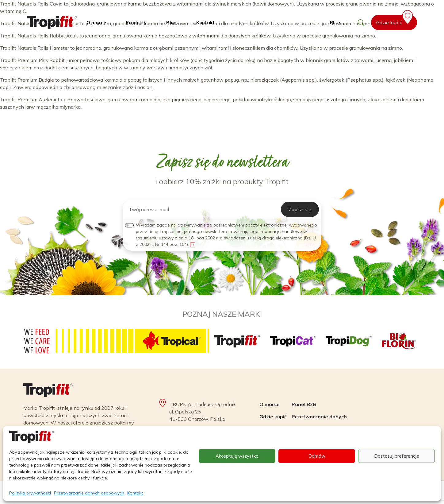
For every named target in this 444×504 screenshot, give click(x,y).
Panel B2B (304, 404)
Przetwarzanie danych (319, 417)
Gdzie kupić (396, 20)
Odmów (317, 456)
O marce (96, 23)
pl (333, 23)
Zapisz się (300, 209)
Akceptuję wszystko (237, 456)
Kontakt (135, 493)
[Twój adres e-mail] (203, 209)
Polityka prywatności (30, 493)
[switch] (129, 225)
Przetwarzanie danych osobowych (89, 493)
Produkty (136, 23)
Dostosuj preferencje (397, 456)
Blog (171, 23)
